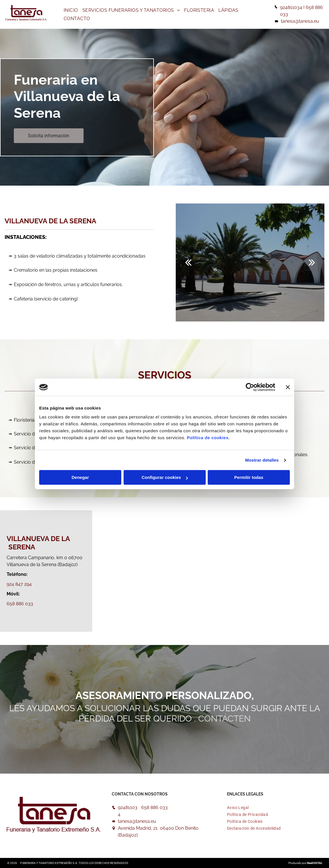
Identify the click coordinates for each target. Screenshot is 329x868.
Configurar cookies (165, 478)
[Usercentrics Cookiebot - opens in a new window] (250, 387)
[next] (312, 262)
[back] (188, 262)
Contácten (224, 718)
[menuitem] (72, 10)
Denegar (80, 478)
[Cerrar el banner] (288, 387)
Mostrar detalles (262, 460)
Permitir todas (249, 478)
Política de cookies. (208, 438)
